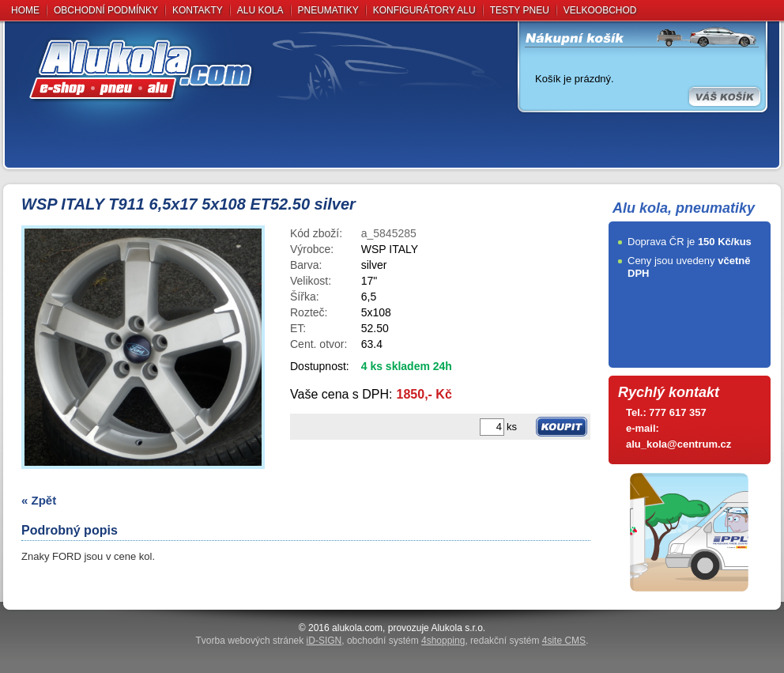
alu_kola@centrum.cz (678, 444)
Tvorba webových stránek (269, 641)
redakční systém (528, 641)
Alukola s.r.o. (458, 628)
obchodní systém (406, 641)
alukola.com (357, 628)
